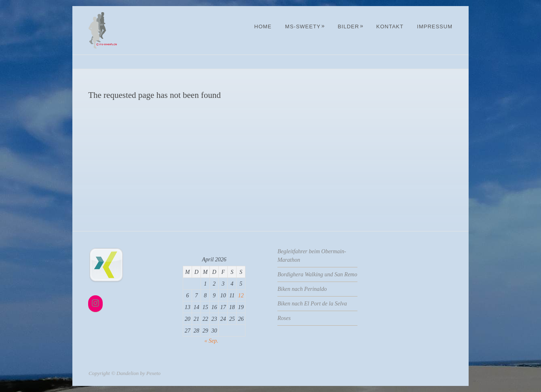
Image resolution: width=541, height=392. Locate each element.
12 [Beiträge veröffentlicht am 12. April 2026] (241, 296)
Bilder (351, 26)
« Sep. (211, 341)
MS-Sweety (305, 26)
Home (263, 26)
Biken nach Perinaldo (302, 289)
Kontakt (390, 26)
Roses (284, 318)
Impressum (435, 26)
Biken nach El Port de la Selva (312, 304)
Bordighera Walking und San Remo (317, 274)
